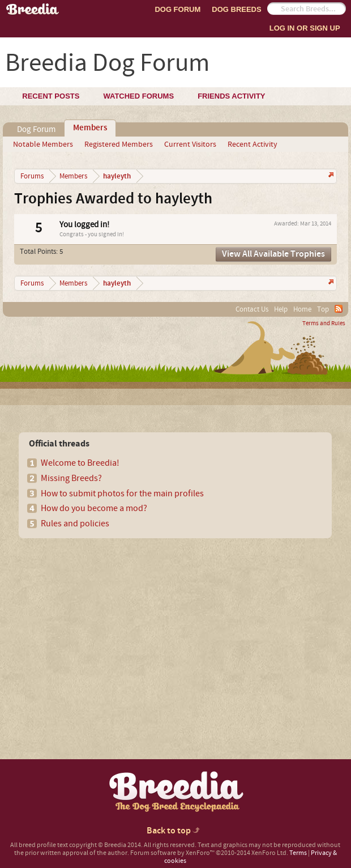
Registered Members (119, 144)
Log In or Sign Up (305, 28)
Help (281, 309)
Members (90, 128)
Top (323, 309)
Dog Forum (177, 9)
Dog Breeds (236, 9)
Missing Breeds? (71, 478)
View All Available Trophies (273, 254)
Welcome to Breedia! (80, 463)
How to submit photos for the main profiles (122, 493)
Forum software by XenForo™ (209, 853)
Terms (298, 853)
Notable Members (43, 144)
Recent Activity (252, 144)
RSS (339, 309)
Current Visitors (190, 144)
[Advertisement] (105, 629)
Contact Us (252, 309)
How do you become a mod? (94, 508)
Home (302, 309)
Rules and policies (75, 524)
